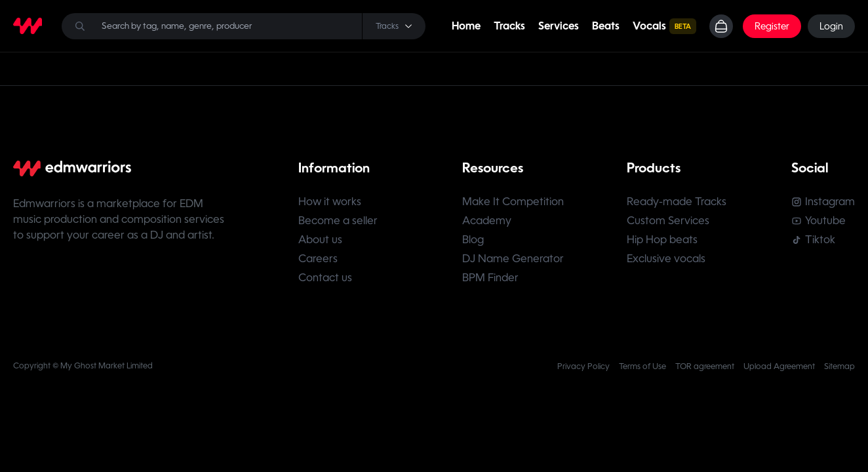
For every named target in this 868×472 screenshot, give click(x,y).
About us (320, 240)
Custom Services (668, 221)
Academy (487, 221)
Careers (318, 259)
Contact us (325, 278)
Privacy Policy (583, 366)
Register (772, 26)
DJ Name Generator (513, 259)
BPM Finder (490, 278)
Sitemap (839, 366)
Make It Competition (513, 202)
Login (831, 26)
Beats (606, 26)
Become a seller (338, 221)
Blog (473, 240)
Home (466, 26)
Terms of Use (642, 366)
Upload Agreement (779, 366)
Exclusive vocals (666, 259)
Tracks (509, 26)
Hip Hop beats (662, 240)
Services (559, 26)
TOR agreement (705, 366)
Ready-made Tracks (677, 202)
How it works (330, 202)
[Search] (244, 26)
